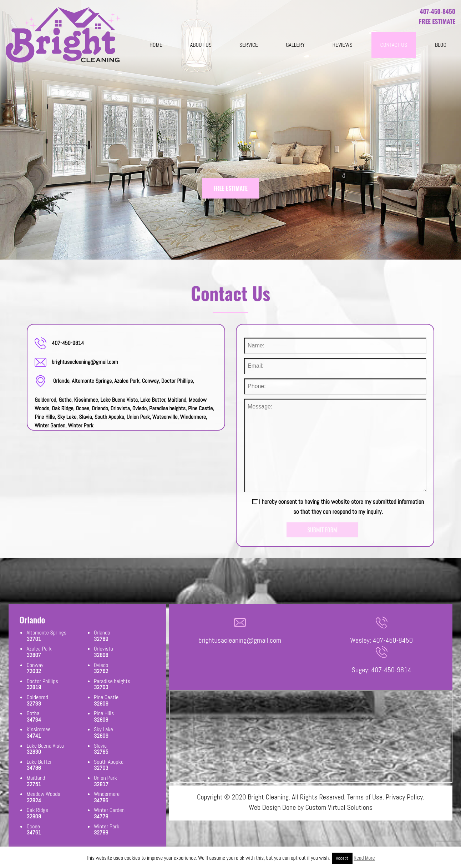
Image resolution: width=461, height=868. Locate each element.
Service (249, 45)
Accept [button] (342, 858)
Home (156, 45)
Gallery (295, 45)
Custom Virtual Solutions (339, 807)
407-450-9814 (68, 343)
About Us (201, 45)
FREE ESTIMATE (230, 188)
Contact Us (394, 45)
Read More (364, 858)
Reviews (343, 45)
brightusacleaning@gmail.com (85, 362)
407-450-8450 (438, 11)
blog (441, 45)
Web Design (265, 807)
